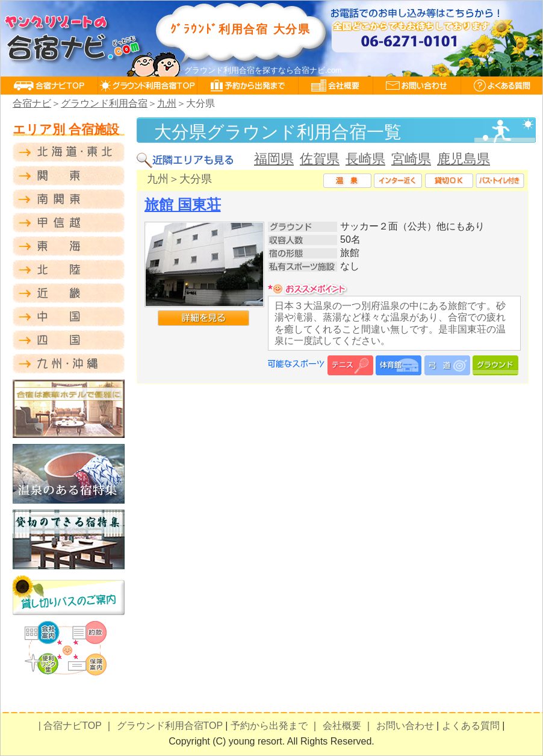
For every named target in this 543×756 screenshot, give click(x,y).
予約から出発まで (269, 726)
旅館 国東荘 (183, 205)
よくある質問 (471, 726)
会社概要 (342, 726)
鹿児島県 (464, 159)
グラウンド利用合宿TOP (170, 726)
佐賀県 (320, 159)
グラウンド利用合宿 (104, 103)
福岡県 (274, 159)
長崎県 (365, 159)
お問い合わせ (405, 726)
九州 (167, 103)
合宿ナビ (32, 103)
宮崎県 (411, 159)
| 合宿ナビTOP (70, 726)
